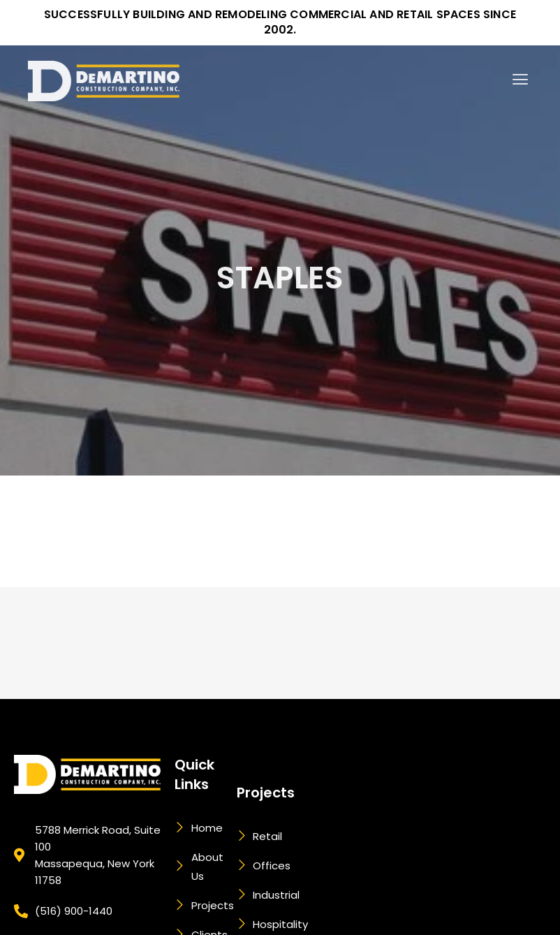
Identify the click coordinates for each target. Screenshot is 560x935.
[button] (521, 72)
